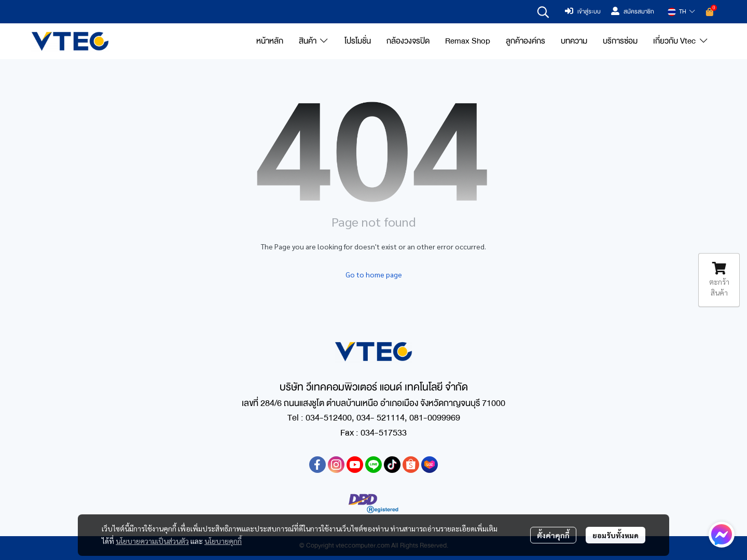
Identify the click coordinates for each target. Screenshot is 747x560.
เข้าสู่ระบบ (583, 12)
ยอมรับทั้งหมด (615, 535)
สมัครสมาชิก (633, 12)
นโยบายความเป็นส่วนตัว (152, 541)
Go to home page (374, 274)
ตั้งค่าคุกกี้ (553, 535)
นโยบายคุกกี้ (223, 541)
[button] (543, 12)
